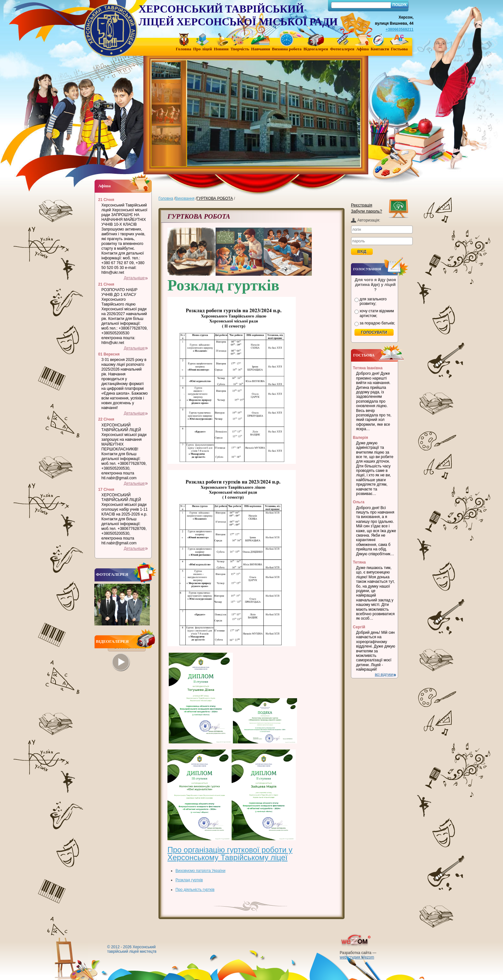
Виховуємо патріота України (200, 871)
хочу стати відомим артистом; (377, 313)
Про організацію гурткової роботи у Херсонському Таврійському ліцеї (230, 854)
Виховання (185, 198)
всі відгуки (384, 674)
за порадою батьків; (377, 323)
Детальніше (134, 278)
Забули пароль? (367, 211)
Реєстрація (362, 205)
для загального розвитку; (373, 301)
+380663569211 (400, 29)
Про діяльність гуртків (195, 890)
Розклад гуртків (189, 880)
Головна (166, 198)
